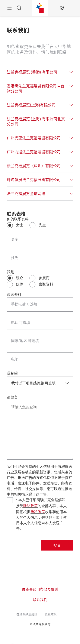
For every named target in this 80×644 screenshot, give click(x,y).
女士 (20, 225)
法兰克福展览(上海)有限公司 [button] (31, 105)
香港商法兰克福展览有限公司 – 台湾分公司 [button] (36, 89)
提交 (57, 545)
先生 (42, 225)
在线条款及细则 (27, 614)
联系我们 (40, 600)
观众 (20, 278)
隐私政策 (31, 506)
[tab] (40, 72)
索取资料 (46, 284)
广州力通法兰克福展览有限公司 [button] (34, 152)
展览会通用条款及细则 (40, 589)
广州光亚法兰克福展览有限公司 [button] (34, 138)
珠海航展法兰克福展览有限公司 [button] (34, 180)
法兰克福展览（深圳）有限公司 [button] (34, 166)
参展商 (44, 278)
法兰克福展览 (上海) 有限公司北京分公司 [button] (36, 121)
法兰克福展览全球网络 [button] (26, 194)
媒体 (20, 284)
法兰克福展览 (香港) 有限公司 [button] (32, 72)
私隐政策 (51, 614)
